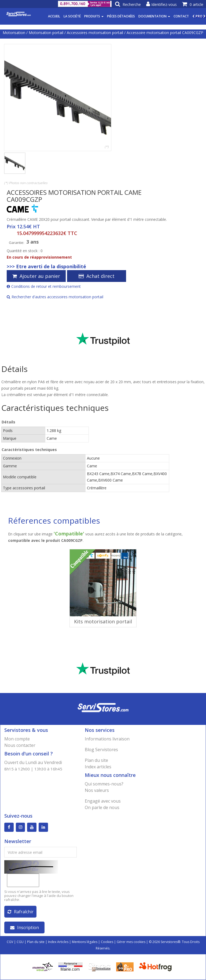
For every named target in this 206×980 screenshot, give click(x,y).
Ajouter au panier (36, 276)
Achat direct (97, 276)
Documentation (154, 16)
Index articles (98, 767)
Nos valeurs (97, 790)
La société (72, 16)
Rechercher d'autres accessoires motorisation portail (55, 297)
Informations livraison (107, 739)
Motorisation (14, 33)
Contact (181, 16)
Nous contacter (20, 745)
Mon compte (17, 739)
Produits (94, 16)
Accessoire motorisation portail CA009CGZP (165, 33)
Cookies (107, 942)
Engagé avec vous (103, 801)
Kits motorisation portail (103, 621)
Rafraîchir (21, 912)
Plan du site (96, 760)
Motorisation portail (46, 33)
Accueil (54, 16)
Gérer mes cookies (131, 942)
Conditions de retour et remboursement (44, 286)
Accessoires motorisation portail (95, 33)
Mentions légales (85, 942)
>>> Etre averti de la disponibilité (46, 266)
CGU (20, 942)
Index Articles (58, 942)
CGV (10, 942)
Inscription (25, 928)
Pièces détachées (121, 16)
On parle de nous (102, 807)
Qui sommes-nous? (104, 784)
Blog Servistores (101, 750)
